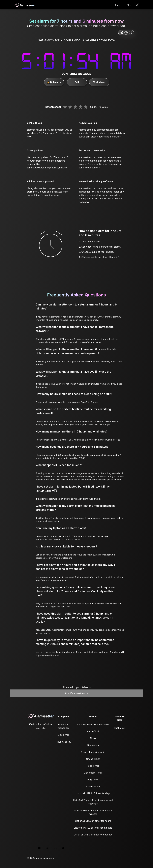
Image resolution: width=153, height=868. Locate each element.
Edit (77, 82)
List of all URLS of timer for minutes (93, 828)
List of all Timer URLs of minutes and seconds (93, 802)
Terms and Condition (64, 726)
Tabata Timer (93, 786)
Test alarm (99, 82)
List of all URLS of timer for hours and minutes (93, 812)
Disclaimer (64, 735)
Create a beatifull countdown (93, 725)
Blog (129, 5)
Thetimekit (120, 728)
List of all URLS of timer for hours (93, 821)
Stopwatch (93, 745)
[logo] (25, 5)
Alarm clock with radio (93, 752)
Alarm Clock (93, 731)
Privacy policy (64, 742)
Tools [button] (118, 5)
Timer (93, 738)
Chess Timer (93, 759)
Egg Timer (93, 780)
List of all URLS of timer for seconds (93, 835)
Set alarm (54, 82)
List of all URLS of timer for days (93, 793)
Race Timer (93, 766)
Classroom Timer (93, 773)
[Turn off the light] (137, 5)
